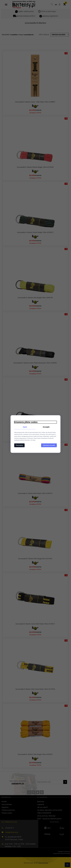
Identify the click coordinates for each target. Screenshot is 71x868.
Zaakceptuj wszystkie (49, 445)
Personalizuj (19, 445)
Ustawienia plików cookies (26, 422)
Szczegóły (46, 427)
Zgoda (25, 427)
